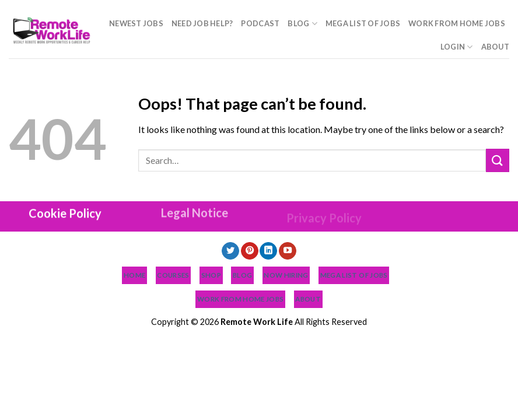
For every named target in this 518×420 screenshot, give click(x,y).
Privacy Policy (324, 232)
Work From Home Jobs (457, 23)
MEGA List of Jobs (363, 23)
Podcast (260, 23)
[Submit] (498, 160)
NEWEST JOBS (136, 23)
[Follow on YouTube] (288, 251)
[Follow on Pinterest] (250, 251)
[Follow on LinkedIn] (268, 251)
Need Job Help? (202, 23)
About (495, 47)
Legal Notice (195, 216)
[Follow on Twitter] (230, 251)
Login (457, 47)
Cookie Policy (65, 212)
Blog (302, 24)
